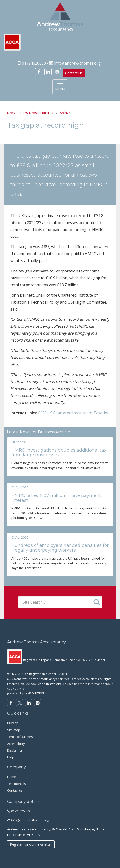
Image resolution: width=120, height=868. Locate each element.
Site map (14, 730)
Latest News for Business (37, 113)
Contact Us (74, 73)
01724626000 (18, 811)
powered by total (26, 693)
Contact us (15, 790)
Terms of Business (21, 737)
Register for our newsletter (31, 844)
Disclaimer (15, 750)
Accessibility (16, 744)
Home (12, 777)
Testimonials (17, 784)
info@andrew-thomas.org (77, 63)
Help (11, 757)
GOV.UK (45, 413)
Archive (65, 113)
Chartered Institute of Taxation (81, 413)
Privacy (13, 723)
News (11, 113)
